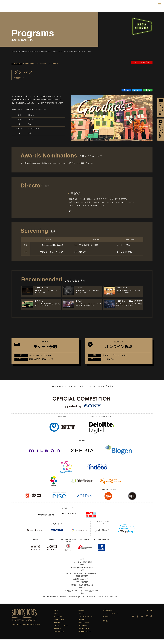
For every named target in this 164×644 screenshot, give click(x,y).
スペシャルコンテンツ (61, 630)
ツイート (137, 90)
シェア (126, 90)
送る (148, 90)
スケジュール (58, 621)
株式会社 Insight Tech (76, 601)
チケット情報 (83, 630)
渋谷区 (73, 590)
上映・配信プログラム (86, 621)
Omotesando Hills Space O (52, 245)
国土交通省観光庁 (91, 578)
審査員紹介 (57, 627)
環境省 (69, 578)
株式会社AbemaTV (92, 595)
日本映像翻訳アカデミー (82, 584)
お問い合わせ (108, 615)
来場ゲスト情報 (84, 627)
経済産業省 (78, 578)
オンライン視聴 (125, 252)
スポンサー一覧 (59, 636)
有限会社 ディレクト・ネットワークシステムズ (104, 601)
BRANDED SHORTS (85, 636)
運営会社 (106, 621)
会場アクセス (58, 633)
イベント (57, 618)
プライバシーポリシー (111, 618)
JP (147, 615)
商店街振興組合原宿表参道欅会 (82, 572)
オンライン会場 (84, 633)
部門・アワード (59, 624)
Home (56, 615)
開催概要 (81, 615)
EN (151, 615)
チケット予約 (124, 245)
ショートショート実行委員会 (82, 567)
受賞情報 (81, 624)
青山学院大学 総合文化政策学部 (55, 601)
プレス (105, 625)
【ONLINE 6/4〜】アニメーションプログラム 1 (39, 64)
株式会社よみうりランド (74, 595)
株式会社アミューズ (86, 590)
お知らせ (81, 618)
